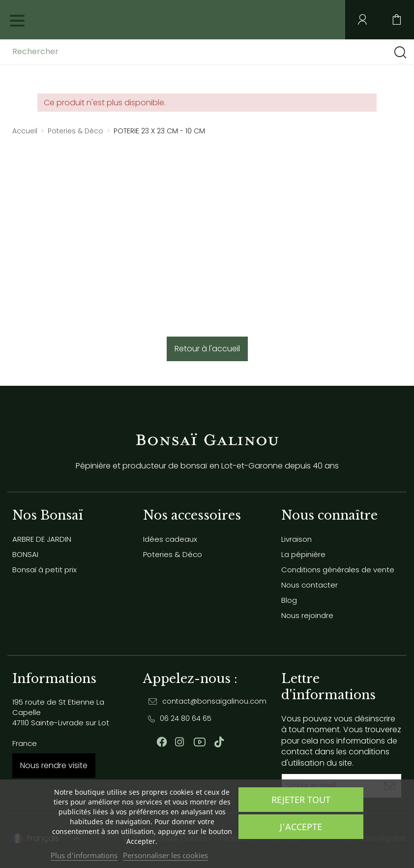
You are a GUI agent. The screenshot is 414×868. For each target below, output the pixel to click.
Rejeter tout (301, 800)
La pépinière (303, 554)
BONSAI (25, 554)
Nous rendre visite (54, 765)
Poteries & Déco (173, 554)
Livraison (296, 539)
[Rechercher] (90, 52)
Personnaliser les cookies (165, 855)
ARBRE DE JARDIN (42, 539)
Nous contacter (310, 585)
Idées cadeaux (170, 539)
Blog (289, 600)
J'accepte (301, 827)
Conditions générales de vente (338, 570)
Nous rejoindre (307, 615)
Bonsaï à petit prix (44, 570)
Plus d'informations (84, 855)
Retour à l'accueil (207, 349)
